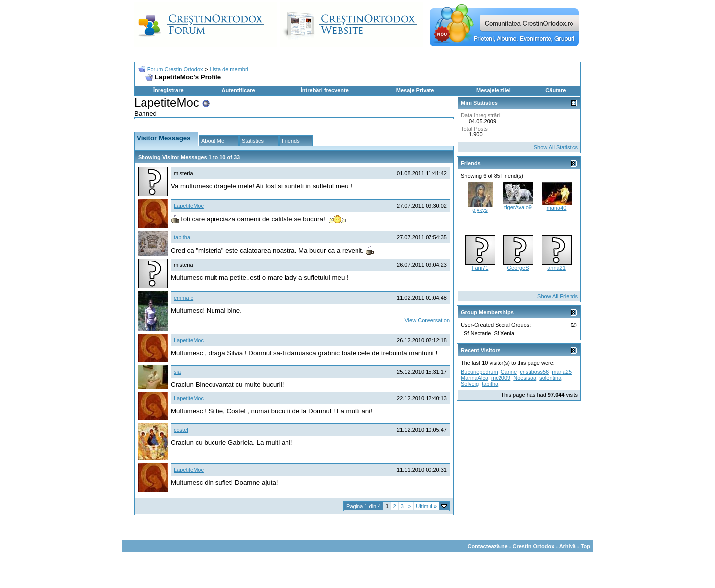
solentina (550, 378)
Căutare (555, 90)
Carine (509, 372)
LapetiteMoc (189, 206)
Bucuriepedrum (479, 372)
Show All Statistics (556, 147)
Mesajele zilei (494, 90)
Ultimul (426, 506)
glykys (480, 210)
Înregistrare (169, 90)
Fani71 (480, 268)
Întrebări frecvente (325, 90)
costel (181, 430)
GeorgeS (518, 268)
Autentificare (238, 90)
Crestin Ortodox (534, 546)
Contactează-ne (487, 546)
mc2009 (501, 378)
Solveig (470, 384)
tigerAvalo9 (518, 207)
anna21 (556, 268)
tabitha (182, 237)
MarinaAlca (474, 378)
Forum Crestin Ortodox (175, 69)
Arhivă (568, 546)
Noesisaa (525, 378)
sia (177, 372)
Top (586, 546)
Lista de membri (229, 69)
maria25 (562, 372)
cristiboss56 (534, 372)
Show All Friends (558, 296)
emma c (183, 298)
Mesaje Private (415, 90)
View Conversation (427, 320)
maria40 (557, 208)
